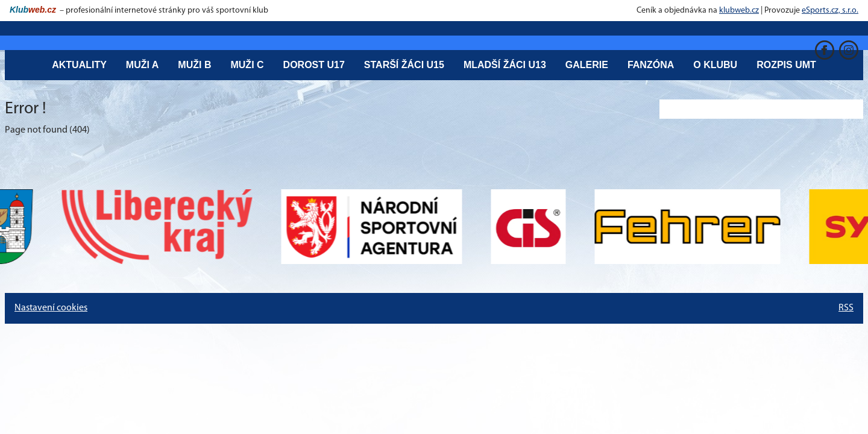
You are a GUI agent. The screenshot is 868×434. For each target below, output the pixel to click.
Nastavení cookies (51, 308)
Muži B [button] (194, 65)
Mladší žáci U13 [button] (505, 65)
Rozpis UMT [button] (786, 65)
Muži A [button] (143, 65)
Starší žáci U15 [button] (404, 65)
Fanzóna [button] (651, 65)
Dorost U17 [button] (314, 65)
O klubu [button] (715, 65)
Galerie (587, 65)
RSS (846, 308)
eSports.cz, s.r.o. (830, 11)
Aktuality (79, 65)
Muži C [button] (247, 65)
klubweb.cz (739, 11)
